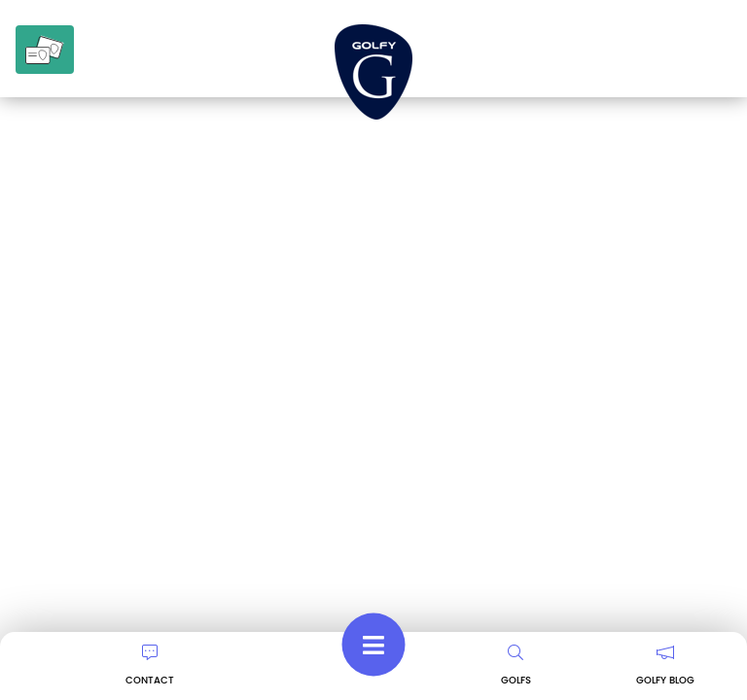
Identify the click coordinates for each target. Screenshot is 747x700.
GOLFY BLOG (665, 666)
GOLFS (516, 666)
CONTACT (150, 666)
